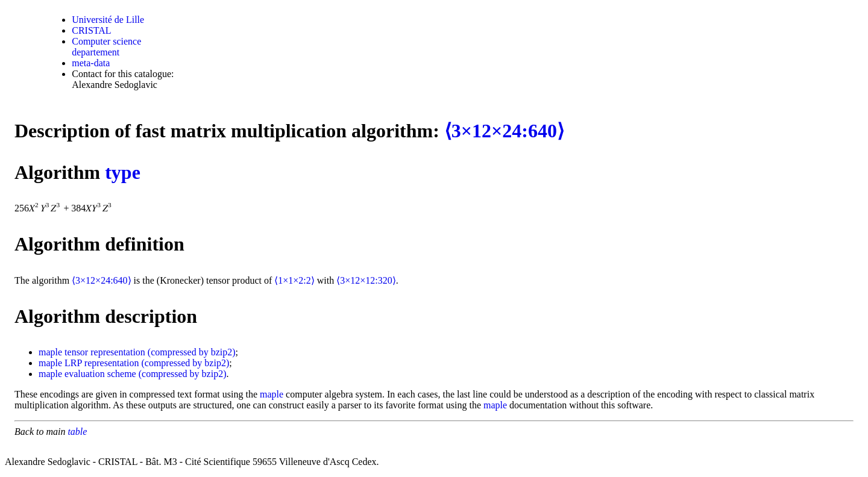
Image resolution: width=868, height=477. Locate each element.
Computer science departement (106, 47)
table (77, 432)
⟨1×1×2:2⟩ (294, 280)
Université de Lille (108, 20)
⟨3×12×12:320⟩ (366, 280)
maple (50, 352)
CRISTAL (91, 30)
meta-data (91, 63)
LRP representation (102, 363)
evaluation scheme (100, 374)
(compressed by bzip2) (192, 352)
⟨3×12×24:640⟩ (504, 131)
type (123, 172)
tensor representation (105, 352)
